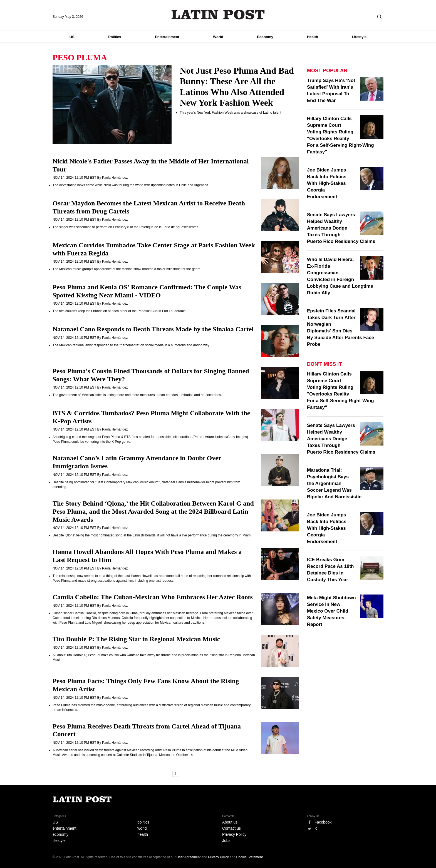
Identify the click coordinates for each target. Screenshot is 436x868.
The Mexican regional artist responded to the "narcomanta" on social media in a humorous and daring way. (131, 345)
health (143, 834)
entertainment (65, 828)
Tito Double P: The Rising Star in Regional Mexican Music (136, 639)
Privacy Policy (234, 834)
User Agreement (189, 857)
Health (313, 37)
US (72, 37)
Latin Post (218, 15)
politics (143, 822)
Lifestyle (359, 37)
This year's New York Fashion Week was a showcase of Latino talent (231, 113)
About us (230, 822)
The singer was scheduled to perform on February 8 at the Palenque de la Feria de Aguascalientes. (126, 227)
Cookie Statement (250, 857)
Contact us (231, 828)
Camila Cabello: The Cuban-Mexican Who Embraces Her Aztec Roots (153, 597)
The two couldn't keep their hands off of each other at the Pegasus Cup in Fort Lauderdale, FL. (122, 311)
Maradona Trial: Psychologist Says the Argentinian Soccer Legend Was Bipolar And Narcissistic (334, 483)
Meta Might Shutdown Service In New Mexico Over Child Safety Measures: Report (331, 611)
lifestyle (59, 840)
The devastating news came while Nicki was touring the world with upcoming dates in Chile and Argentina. (131, 185)
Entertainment (167, 37)
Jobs (226, 840)
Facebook (323, 822)
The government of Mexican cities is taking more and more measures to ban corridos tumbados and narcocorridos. (137, 395)
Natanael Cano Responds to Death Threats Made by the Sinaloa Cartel (153, 329)
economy (60, 834)
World (218, 37)
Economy (265, 37)
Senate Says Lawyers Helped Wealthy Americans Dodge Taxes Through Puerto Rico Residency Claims (341, 228)
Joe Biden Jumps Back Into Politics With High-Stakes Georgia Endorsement (327, 183)
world (142, 828)
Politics (115, 37)
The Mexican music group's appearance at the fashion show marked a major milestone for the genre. (127, 269)
